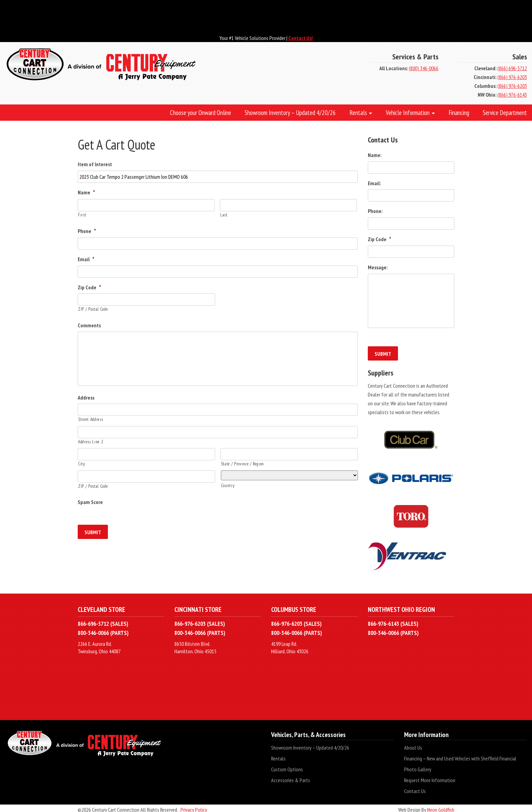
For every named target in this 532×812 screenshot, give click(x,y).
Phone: (375, 211)
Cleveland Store (101, 607)
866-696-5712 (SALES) (103, 621)
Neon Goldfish (441, 807)
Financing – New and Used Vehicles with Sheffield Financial (460, 756)
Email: (374, 183)
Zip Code (89, 287)
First (82, 215)
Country (228, 486)
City (82, 464)
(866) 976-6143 (512, 95)
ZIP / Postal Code (93, 309)
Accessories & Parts (291, 777)
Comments (89, 325)
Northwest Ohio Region (401, 607)
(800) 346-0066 (424, 68)
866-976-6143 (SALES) (393, 621)
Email (86, 259)
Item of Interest (95, 164)
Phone (87, 231)
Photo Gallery (418, 767)
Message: (378, 267)
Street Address (90, 419)
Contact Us (415, 788)
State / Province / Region (243, 464)
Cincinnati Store (198, 607)
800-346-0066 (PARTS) (103, 630)
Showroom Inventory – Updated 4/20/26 (310, 745)
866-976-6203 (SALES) (200, 621)
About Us (413, 745)
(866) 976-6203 (512, 77)
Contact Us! (301, 38)
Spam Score (90, 502)
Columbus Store (294, 607)
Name (86, 192)
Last (224, 215)
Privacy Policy (194, 807)
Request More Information (430, 777)
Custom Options (287, 767)
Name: (375, 155)
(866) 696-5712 (512, 68)
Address (86, 398)
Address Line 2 (91, 442)
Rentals (278, 756)
